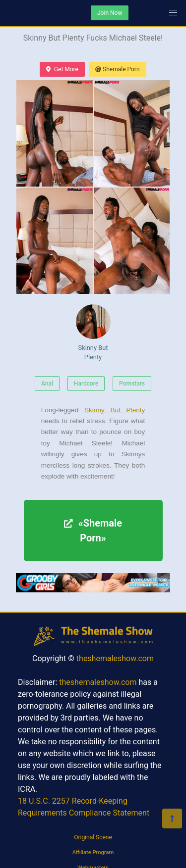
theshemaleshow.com (115, 658)
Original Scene (93, 837)
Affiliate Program (93, 852)
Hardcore (86, 384)
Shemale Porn (118, 69)
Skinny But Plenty (93, 333)
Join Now (110, 13)
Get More (62, 69)
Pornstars (132, 384)
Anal (47, 384)
